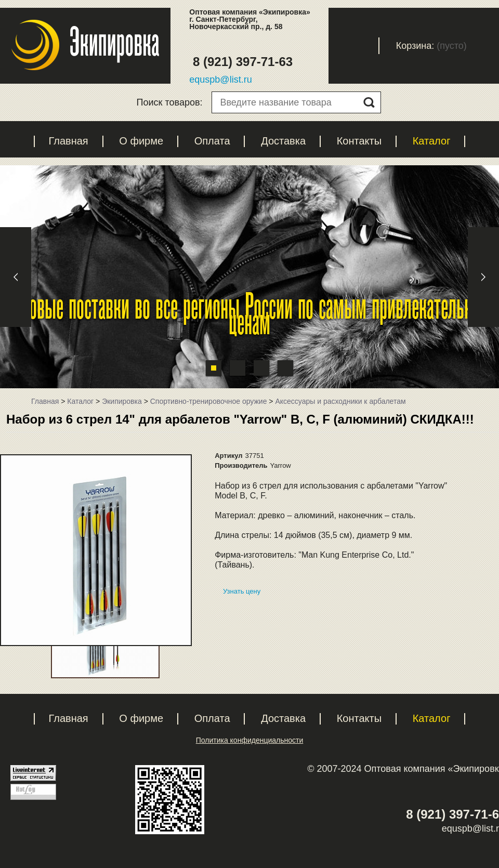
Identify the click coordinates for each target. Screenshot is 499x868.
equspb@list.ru (220, 80)
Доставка (283, 141)
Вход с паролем (362, 46)
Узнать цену (242, 591)
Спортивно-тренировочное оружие (209, 401)
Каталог (432, 141)
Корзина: (415, 46)
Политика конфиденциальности (250, 740)
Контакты (359, 141)
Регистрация (303, 46)
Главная (69, 141)
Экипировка (122, 401)
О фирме (141, 141)
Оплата (212, 141)
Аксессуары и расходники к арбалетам (340, 401)
